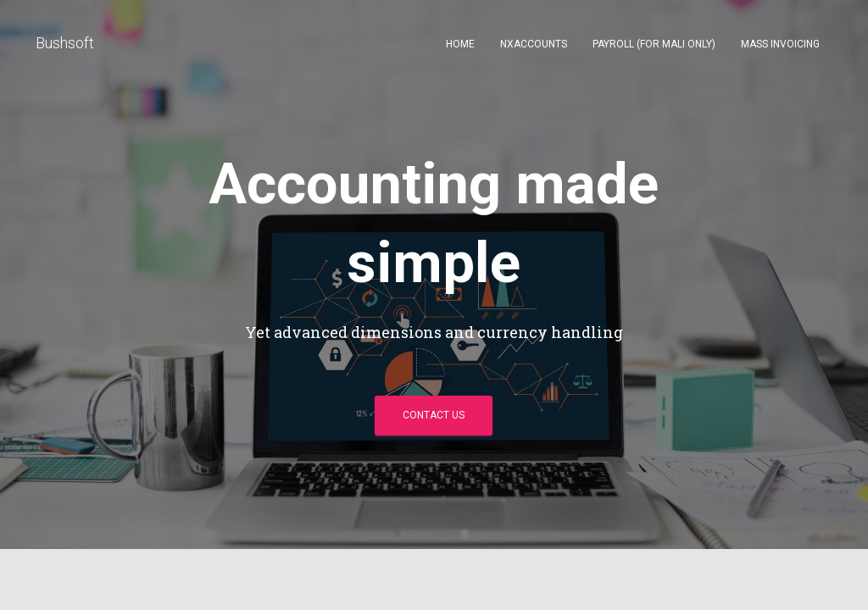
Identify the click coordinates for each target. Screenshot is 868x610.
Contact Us (434, 415)
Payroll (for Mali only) (654, 44)
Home (460, 44)
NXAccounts (534, 44)
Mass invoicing (780, 44)
